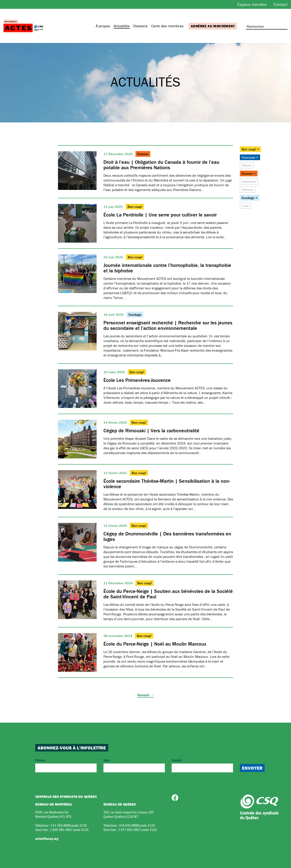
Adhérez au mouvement (213, 26)
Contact (281, 4)
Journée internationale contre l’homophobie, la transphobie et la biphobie (167, 268)
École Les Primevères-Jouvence (137, 380)
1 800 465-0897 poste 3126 (69, 829)
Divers (247, 165)
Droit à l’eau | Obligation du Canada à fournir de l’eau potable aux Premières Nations (161, 165)
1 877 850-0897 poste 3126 (137, 829)
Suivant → (146, 695)
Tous (245, 206)
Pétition (248, 190)
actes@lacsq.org (47, 838)
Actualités (122, 26)
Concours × (250, 157)
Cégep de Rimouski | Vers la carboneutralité (151, 431)
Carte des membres (167, 26)
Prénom (66, 765)
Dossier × (249, 173)
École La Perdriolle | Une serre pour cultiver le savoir (160, 215)
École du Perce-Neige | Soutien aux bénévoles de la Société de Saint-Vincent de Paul (168, 594)
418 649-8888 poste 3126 (137, 825)
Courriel (202, 765)
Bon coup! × (250, 149)
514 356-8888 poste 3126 (69, 825)
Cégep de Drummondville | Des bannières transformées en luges (167, 536)
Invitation (249, 181)
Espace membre (252, 4)
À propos (103, 26)
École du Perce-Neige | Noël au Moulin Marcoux (155, 644)
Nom (134, 765)
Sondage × (250, 198)
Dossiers (140, 26)
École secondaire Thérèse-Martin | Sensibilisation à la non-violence (167, 484)
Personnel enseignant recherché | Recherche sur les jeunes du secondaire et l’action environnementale (168, 325)
